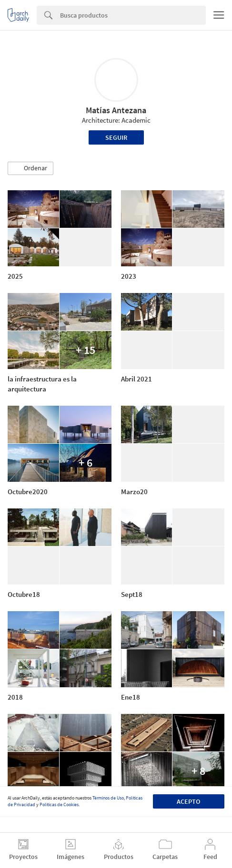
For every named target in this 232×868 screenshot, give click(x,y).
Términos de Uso (108, 798)
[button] (30, 168)
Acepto (188, 801)
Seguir (116, 137)
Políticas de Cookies (59, 805)
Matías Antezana (116, 110)
